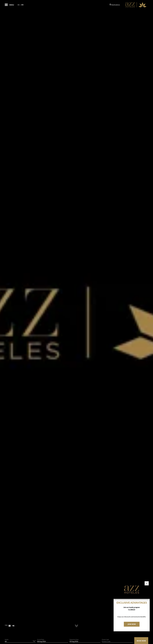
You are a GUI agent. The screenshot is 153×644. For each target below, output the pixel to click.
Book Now (141, 641)
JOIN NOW (132, 624)
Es (18, 5)
